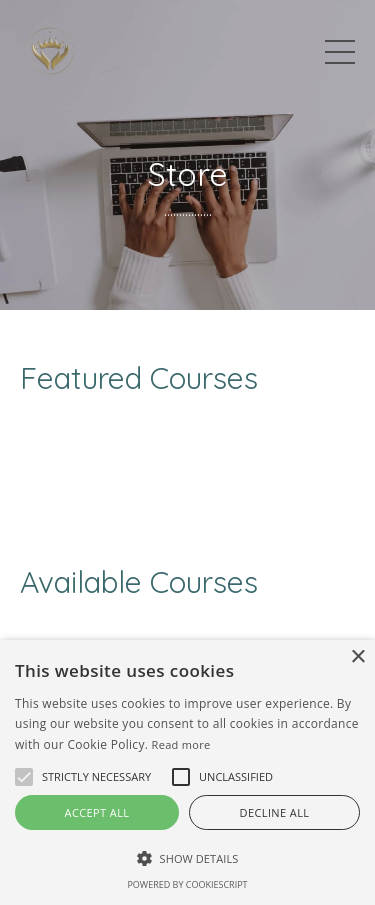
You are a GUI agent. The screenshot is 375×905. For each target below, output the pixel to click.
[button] (96, 777)
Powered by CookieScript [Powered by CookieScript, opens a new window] (187, 884)
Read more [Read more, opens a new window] (181, 744)
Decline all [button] (275, 812)
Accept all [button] (97, 812)
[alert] (187, 772)
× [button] (357, 657)
